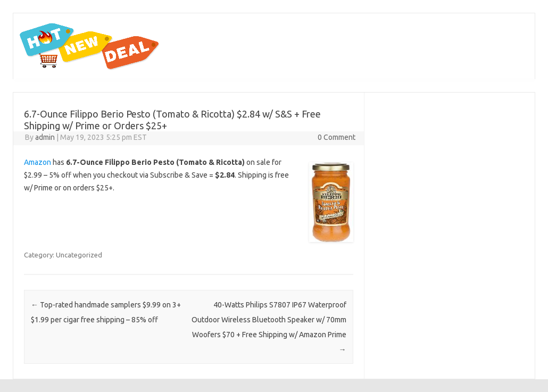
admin (45, 137)
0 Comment (337, 137)
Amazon (38, 162)
